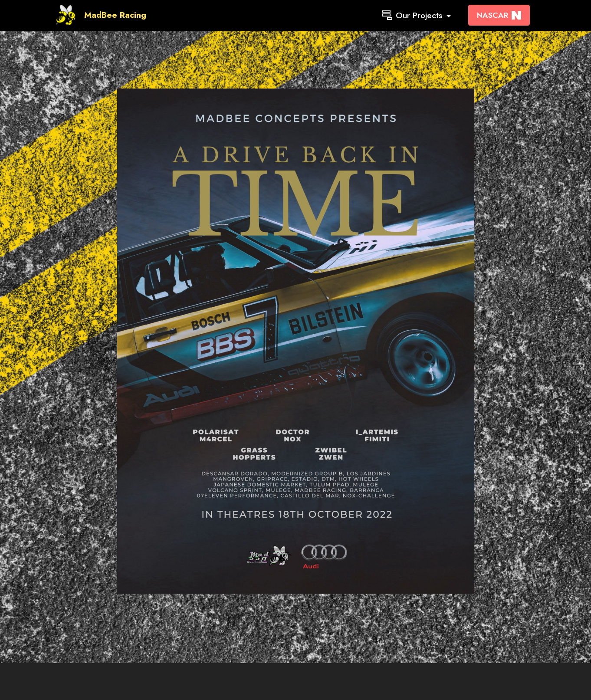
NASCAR (499, 15)
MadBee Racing (115, 15)
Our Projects (412, 15)
